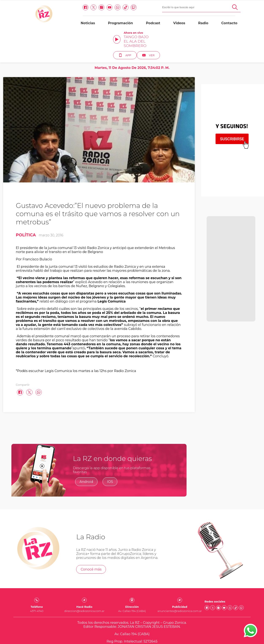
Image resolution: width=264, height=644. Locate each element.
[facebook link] (47, 11)
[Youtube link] (72, 11)
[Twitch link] (96, 11)
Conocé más (91, 541)
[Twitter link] (56, 11)
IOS (110, 454)
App (224, 27)
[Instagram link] (64, 11)
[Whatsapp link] (80, 11)
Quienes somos (132, 621)
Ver (247, 27)
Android (86, 454)
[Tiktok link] (88, 11)
